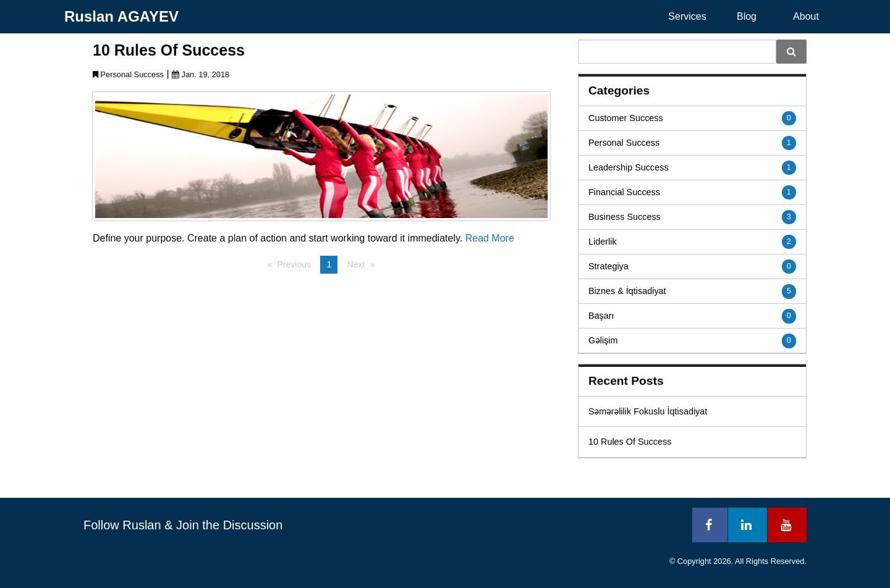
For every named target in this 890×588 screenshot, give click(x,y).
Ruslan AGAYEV (121, 16)
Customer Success (626, 118)
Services (687, 16)
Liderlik (603, 241)
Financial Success (624, 192)
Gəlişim (603, 340)
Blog (747, 16)
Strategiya (608, 266)
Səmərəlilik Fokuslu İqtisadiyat (648, 411)
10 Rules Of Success (169, 50)
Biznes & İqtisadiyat (627, 291)
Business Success (625, 217)
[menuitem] (687, 17)
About (806, 16)
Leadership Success (629, 167)
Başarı (601, 316)
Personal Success (624, 143)
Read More (490, 238)
